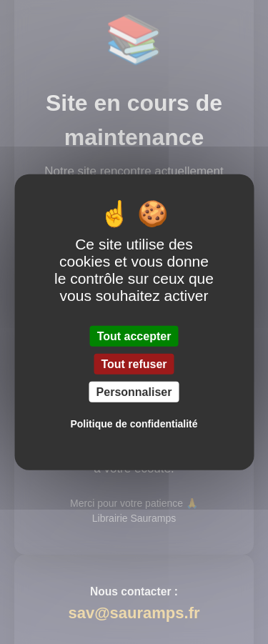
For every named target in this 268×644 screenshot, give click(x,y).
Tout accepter (134, 336)
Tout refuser (134, 363)
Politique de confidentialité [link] (134, 424)
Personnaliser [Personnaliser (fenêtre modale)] (134, 392)
